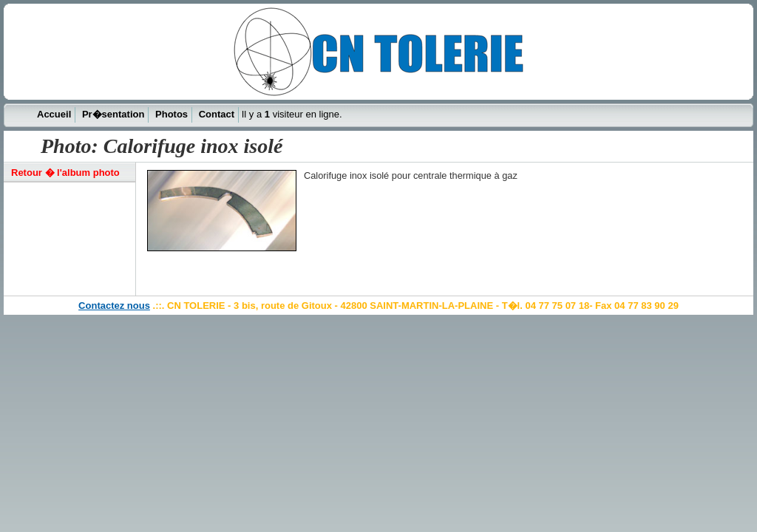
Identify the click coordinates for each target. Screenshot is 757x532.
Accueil (54, 114)
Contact (217, 114)
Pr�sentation (113, 114)
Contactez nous (114, 306)
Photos (172, 114)
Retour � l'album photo (65, 173)
